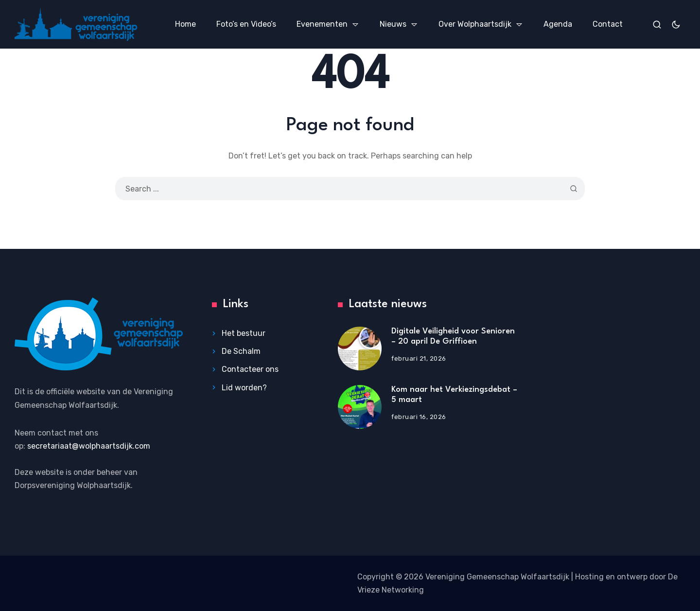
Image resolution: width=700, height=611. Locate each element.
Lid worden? (244, 388)
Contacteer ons (250, 370)
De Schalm (241, 351)
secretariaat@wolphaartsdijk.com (89, 446)
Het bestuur (244, 333)
